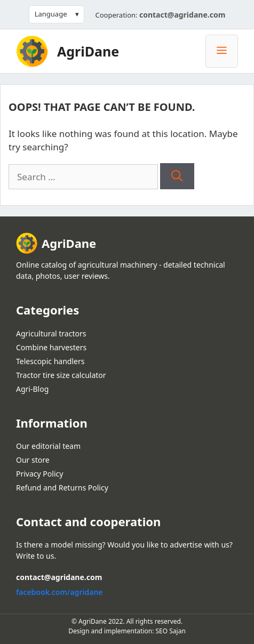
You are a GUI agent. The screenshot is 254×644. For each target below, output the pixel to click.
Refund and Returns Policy (62, 488)
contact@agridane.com (182, 15)
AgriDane (88, 51)
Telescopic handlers (50, 361)
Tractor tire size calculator (61, 375)
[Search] (177, 176)
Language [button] (51, 14)
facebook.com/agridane (59, 592)
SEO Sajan (171, 631)
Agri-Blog (32, 389)
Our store (33, 460)
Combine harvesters (51, 347)
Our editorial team (48, 446)
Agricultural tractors (51, 333)
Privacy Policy (39, 474)
